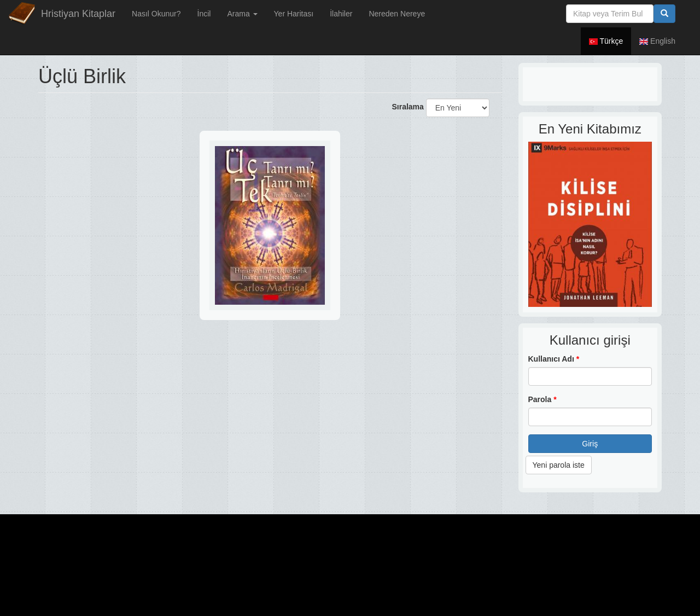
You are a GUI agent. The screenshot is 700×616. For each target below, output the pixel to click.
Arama (242, 14)
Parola (542, 399)
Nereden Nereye (397, 14)
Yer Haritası (294, 14)
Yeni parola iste (559, 465)
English (657, 41)
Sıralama (407, 107)
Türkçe (606, 41)
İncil (204, 14)
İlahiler (341, 14)
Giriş (590, 444)
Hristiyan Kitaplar (78, 14)
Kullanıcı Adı (554, 359)
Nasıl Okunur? (156, 14)
